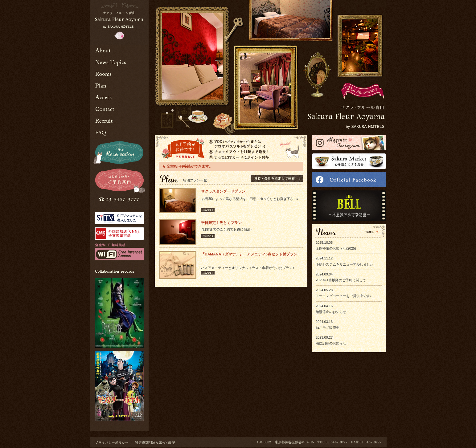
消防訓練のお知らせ (331, 343)
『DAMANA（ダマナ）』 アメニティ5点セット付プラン (249, 254)
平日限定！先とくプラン (223, 223)
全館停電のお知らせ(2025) (336, 248)
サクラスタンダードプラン (223, 191)
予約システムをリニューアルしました (345, 264)
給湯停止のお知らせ (331, 312)
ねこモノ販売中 (328, 328)
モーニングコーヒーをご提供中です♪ (344, 296)
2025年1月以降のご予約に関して (341, 280)
